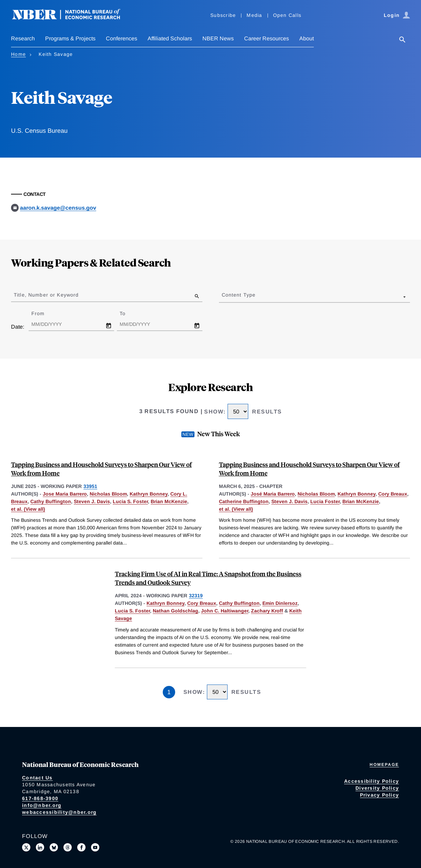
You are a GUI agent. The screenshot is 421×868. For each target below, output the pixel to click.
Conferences (122, 38)
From (44, 313)
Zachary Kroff (267, 611)
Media (254, 15)
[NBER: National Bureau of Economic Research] (72, 18)
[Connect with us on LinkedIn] (40, 847)
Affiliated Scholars (170, 38)
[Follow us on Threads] (68, 847)
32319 (196, 596)
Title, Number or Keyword (46, 295)
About (307, 38)
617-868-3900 (40, 798)
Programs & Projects (70, 38)
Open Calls (287, 15)
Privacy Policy (380, 795)
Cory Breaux (393, 494)
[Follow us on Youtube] (95, 847)
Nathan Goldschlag (176, 611)
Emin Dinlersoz (280, 603)
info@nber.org (42, 805)
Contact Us (37, 778)
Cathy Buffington (51, 501)
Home (18, 54)
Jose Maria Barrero (65, 494)
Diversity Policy (377, 788)
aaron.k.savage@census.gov (58, 208)
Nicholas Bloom (108, 494)
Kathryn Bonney (149, 494)
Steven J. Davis (92, 501)
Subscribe (223, 15)
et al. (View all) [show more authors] (28, 509)
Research (23, 38)
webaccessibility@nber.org (59, 812)
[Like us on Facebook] (81, 847)
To (129, 313)
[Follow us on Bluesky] (54, 847)
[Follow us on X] (26, 847)
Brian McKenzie (169, 501)
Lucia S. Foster (130, 501)
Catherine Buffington (244, 501)
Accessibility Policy (372, 781)
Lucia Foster (325, 501)
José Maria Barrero (273, 494)
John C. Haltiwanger (225, 611)
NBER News (218, 38)
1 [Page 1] (169, 692)
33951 (90, 486)
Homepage (384, 765)
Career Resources (267, 38)
